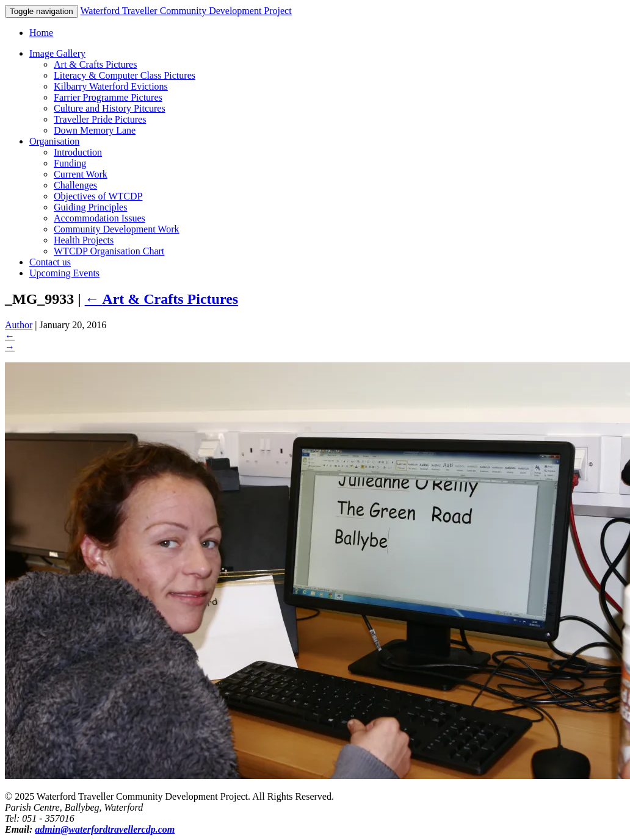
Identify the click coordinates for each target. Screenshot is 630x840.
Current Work (81, 174)
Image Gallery (57, 53)
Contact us (50, 262)
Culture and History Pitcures (110, 108)
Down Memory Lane (95, 130)
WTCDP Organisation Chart (109, 251)
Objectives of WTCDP (98, 196)
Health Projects (84, 240)
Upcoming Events (64, 273)
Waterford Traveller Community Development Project (186, 11)
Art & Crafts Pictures (95, 64)
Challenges (75, 185)
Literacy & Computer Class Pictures (125, 75)
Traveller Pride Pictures (100, 119)
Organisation (54, 141)
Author (19, 325)
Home (41, 33)
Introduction (78, 152)
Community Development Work (117, 229)
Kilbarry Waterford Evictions (111, 86)
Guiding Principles (90, 207)
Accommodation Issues (100, 218)
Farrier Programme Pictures (108, 97)
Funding (70, 163)
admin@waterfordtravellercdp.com (105, 829)
